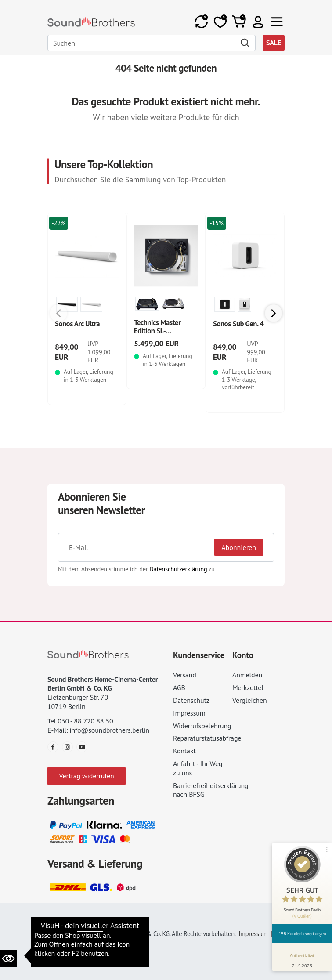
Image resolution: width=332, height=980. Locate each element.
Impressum (189, 713)
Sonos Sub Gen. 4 (238, 324)
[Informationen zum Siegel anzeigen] (302, 959)
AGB (179, 687)
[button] (258, 22)
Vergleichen (250, 700)
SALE (274, 43)
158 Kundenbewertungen (302, 933)
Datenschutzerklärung (178, 569)
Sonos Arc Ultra (77, 324)
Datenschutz (191, 700)
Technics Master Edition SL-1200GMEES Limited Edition (164, 335)
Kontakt (184, 751)
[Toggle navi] (277, 22)
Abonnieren (239, 547)
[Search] (152, 43)
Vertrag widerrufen (86, 776)
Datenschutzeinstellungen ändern (100, 921)
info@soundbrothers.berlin (109, 730)
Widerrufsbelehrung (202, 726)
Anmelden (247, 675)
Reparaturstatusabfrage (207, 738)
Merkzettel (248, 687)
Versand (185, 675)
